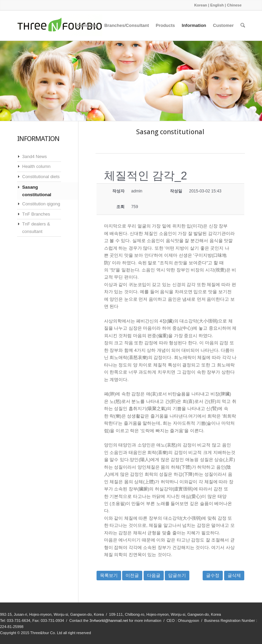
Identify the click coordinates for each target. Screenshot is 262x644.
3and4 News (34, 156)
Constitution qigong (41, 204)
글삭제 (234, 575)
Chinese (234, 5)
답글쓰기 (177, 575)
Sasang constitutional (37, 191)
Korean (201, 5)
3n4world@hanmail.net (109, 621)
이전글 (132, 575)
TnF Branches (36, 214)
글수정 (213, 575)
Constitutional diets (41, 177)
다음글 (154, 575)
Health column (36, 166)
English (217, 5)
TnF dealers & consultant (36, 227)
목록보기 (109, 575)
